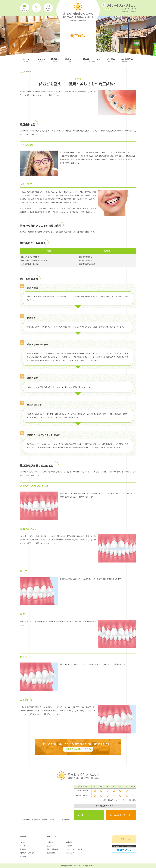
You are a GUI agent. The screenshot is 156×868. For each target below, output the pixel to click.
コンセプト (40, 60)
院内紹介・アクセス (92, 60)
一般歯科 (50, 842)
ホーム (26, 60)
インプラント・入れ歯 (74, 849)
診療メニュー (71, 60)
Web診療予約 (127, 60)
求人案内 (111, 60)
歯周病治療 (51, 853)
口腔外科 (69, 846)
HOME (22, 842)
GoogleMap (67, 819)
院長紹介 (55, 60)
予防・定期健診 (52, 849)
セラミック (70, 853)
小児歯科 (50, 846)
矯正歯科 (69, 842)
